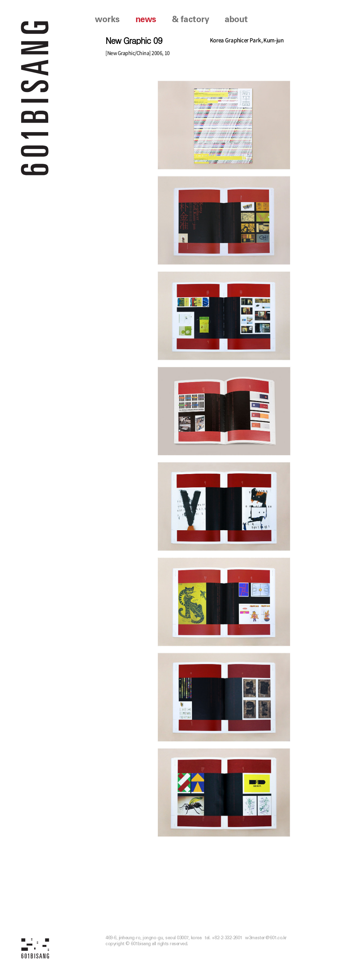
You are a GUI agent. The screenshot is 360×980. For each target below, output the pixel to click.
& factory (191, 20)
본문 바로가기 (0, 0)
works (107, 20)
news (146, 20)
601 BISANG (35, 98)
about (236, 20)
